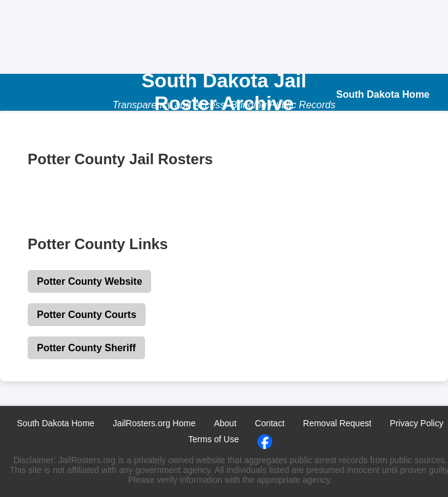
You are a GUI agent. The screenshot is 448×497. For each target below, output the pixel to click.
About (225, 423)
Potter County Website (89, 281)
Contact (270, 423)
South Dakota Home (56, 423)
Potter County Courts (87, 315)
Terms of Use (213, 439)
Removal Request (337, 423)
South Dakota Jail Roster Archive (224, 92)
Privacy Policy (416, 423)
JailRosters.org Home (155, 423)
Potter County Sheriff (86, 348)
